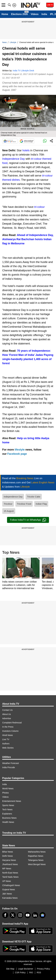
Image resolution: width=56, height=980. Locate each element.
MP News (7, 869)
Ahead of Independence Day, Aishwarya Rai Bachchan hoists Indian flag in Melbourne (28, 239)
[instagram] (20, 915)
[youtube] (28, 915)
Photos (6, 793)
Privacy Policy (43, 969)
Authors (6, 744)
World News (8, 789)
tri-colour (39, 207)
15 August (9, 511)
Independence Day (14, 159)
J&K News (7, 894)
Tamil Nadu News (10, 877)
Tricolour (8, 504)
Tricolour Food (24, 504)
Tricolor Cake (34, 497)
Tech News (7, 810)
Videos (35, 14)
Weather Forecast (11, 763)
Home (5, 14)
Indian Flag (41, 504)
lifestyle (20, 450)
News (4, 42)
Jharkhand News (10, 864)
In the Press (8, 727)
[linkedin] (35, 915)
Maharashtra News (37, 852)
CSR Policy (20, 973)
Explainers (7, 814)
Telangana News (36, 860)
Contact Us (7, 710)
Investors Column (10, 731)
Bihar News (8, 852)
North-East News (10, 873)
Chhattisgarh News (11, 885)
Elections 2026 (19, 14)
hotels (26, 150)
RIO (31, 973)
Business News (9, 818)
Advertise (7, 718)
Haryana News (9, 860)
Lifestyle (13, 42)
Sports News (8, 805)
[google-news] (43, 915)
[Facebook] (5, 915)
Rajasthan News (36, 856)
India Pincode (9, 767)
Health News (8, 822)
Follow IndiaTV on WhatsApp (28, 520)
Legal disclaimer (26, 969)
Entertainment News (12, 801)
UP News (7, 881)
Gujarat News (9, 890)
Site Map (10, 969)
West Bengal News (37, 864)
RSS (39, 973)
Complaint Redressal (12, 723)
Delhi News (8, 856)
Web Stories (8, 748)
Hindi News (8, 735)
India (44, 14)
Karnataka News (10, 898)
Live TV (6, 739)
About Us (7, 714)
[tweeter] (13, 915)
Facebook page (17, 454)
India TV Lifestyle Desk (24, 71)
